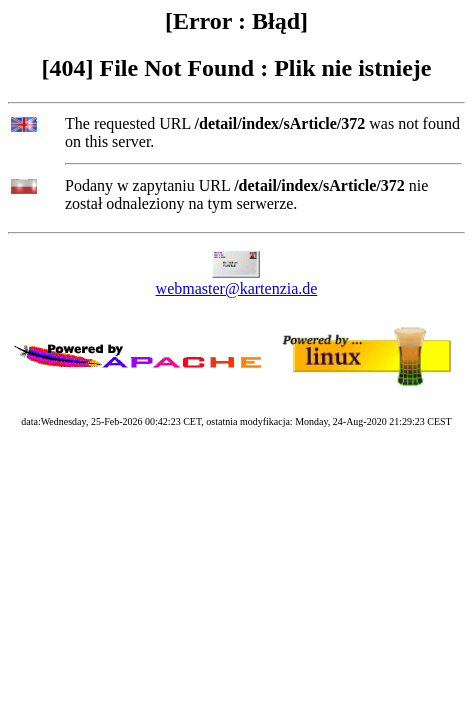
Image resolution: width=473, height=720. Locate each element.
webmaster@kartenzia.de (237, 288)
